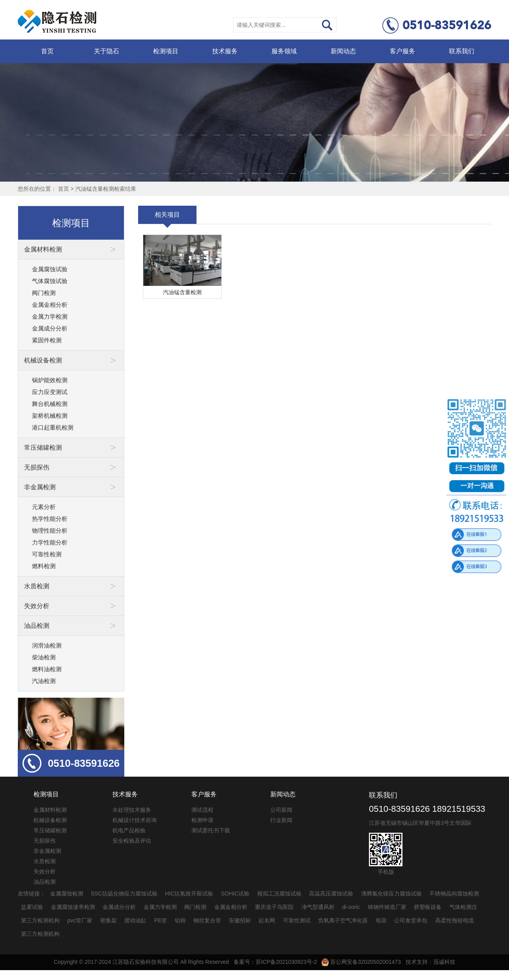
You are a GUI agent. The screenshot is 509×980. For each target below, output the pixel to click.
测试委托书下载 (211, 830)
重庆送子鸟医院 (274, 907)
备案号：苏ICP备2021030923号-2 (275, 962)
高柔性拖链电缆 (455, 920)
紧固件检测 (47, 340)
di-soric (351, 907)
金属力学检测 (50, 316)
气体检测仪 (463, 907)
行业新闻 (281, 820)
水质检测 (45, 861)
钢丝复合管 (207, 920)
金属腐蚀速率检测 (73, 907)
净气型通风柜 (318, 907)
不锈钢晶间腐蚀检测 (454, 894)
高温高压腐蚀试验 (331, 894)
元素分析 (44, 507)
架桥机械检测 (50, 416)
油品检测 (45, 882)
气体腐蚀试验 (50, 281)
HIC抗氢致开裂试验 (189, 894)
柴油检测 (44, 657)
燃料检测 (44, 566)
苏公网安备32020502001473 (361, 962)
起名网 (267, 920)
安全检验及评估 (132, 841)
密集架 (109, 920)
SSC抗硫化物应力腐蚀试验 (124, 894)
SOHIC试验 (235, 894)
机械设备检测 (50, 820)
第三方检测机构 (40, 920)
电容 (381, 920)
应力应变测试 (50, 392)
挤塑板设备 (428, 907)
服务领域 (284, 51)
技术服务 (225, 51)
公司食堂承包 (411, 920)
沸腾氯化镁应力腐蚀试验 (391, 894)
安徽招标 (240, 920)
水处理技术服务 (132, 810)
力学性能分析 (50, 542)
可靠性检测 (47, 554)
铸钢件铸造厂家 (387, 907)
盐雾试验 (32, 907)
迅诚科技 (444, 962)
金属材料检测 (50, 810)
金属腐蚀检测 (67, 894)
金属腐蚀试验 (50, 269)
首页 (47, 51)
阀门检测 (44, 293)
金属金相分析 (50, 305)
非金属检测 (47, 851)
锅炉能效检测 (50, 380)
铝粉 (180, 920)
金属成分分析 (50, 328)
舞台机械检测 (50, 404)
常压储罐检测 (50, 830)
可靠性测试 (297, 920)
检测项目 (166, 51)
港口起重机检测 (53, 427)
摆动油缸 (135, 920)
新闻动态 (343, 51)
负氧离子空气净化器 (343, 920)
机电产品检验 (129, 830)
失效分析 (45, 871)
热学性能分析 (50, 519)
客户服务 (402, 51)
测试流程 (202, 810)
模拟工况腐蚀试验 (279, 894)
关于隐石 (107, 51)
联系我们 (462, 51)
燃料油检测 (47, 669)
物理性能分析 (50, 530)
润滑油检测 (47, 645)
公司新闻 (281, 810)
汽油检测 (44, 681)
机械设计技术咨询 (135, 820)
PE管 (161, 920)
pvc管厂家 (80, 920)
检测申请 (202, 820)
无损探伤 (45, 841)
